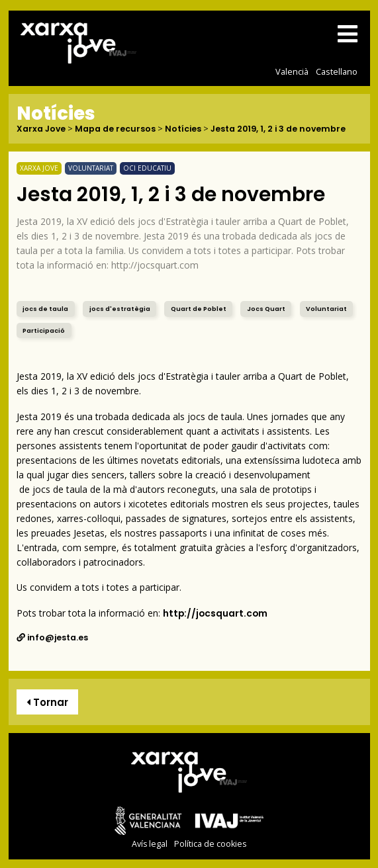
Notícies (183, 129)
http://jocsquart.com (215, 614)
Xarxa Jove (41, 129)
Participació (44, 330)
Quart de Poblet (199, 309)
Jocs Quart (266, 309)
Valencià (292, 71)
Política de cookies (210, 844)
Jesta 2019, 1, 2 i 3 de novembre (278, 129)
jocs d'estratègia (120, 309)
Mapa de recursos (115, 129)
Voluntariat (326, 309)
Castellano (337, 71)
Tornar (47, 702)
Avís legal (150, 844)
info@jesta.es (52, 637)
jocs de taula (45, 309)
